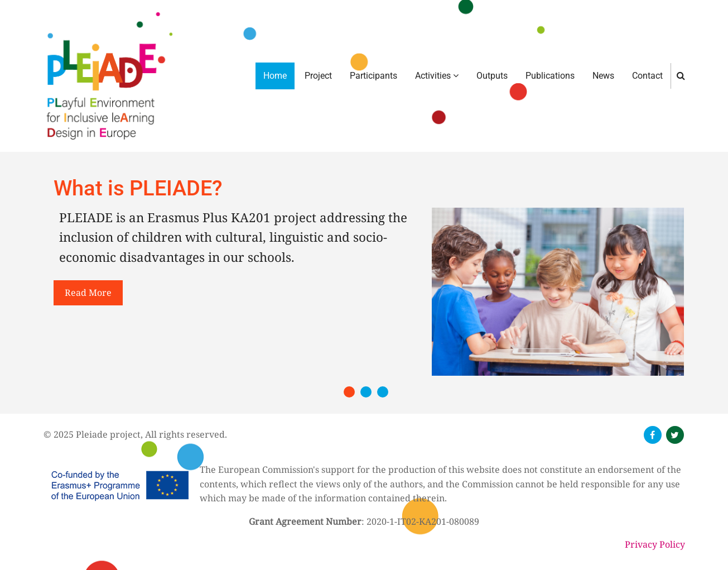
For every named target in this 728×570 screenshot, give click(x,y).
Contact (647, 76)
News (603, 76)
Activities (437, 76)
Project (318, 76)
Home (275, 76)
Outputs (492, 76)
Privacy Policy (655, 544)
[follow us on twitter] (675, 435)
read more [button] (88, 293)
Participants (373, 76)
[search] (681, 75)
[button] (349, 392)
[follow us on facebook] (653, 435)
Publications (550, 76)
